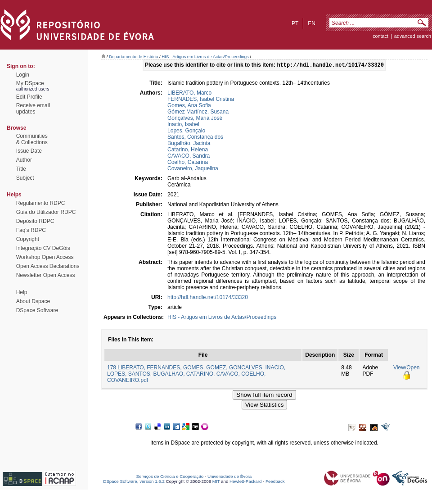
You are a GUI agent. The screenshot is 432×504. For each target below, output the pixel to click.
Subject (25, 178)
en (312, 23)
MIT (216, 482)
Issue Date (29, 151)
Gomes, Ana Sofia (189, 106)
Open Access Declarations (48, 266)
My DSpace (30, 83)
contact (380, 36)
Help (22, 292)
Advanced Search (413, 36)
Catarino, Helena (188, 150)
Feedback (275, 482)
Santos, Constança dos (195, 138)
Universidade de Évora (229, 477)
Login (23, 75)
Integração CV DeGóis (43, 248)
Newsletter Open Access (46, 275)
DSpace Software (37, 310)
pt (295, 23)
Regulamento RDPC (41, 203)
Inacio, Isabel (183, 125)
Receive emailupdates (33, 109)
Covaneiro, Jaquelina (193, 169)
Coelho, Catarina (188, 163)
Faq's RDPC (31, 230)
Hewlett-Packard (245, 482)
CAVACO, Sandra (189, 157)
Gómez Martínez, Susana (198, 113)
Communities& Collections (32, 139)
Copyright (28, 239)
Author (24, 160)
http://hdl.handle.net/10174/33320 (208, 298)
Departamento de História (133, 57)
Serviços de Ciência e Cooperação (170, 477)
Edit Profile (29, 97)
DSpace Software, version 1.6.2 (134, 482)
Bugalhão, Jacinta (189, 144)
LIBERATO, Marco (189, 94)
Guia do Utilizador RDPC (46, 212)
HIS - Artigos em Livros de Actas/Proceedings (205, 57)
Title (21, 169)
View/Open (406, 368)
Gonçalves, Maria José (195, 119)
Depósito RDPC (35, 221)
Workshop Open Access (45, 257)
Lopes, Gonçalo (186, 132)
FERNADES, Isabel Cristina (201, 100)
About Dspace (33, 301)
